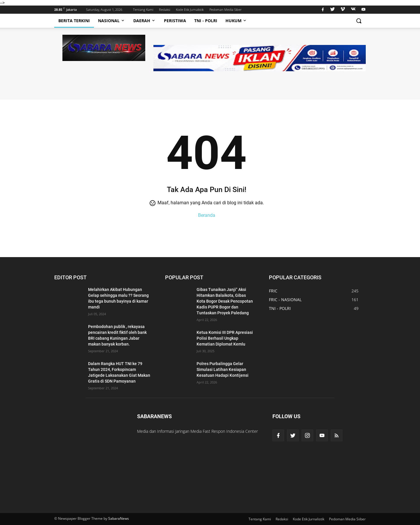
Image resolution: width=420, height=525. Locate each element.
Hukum (236, 21)
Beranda (207, 215)
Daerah (145, 21)
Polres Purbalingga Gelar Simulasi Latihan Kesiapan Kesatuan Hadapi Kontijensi (223, 369)
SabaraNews (119, 518)
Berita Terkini (74, 21)
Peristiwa (175, 21)
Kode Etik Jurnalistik (190, 9)
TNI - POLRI (280, 308)
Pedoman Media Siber (225, 9)
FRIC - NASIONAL (285, 300)
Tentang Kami (143, 9)
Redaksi (164, 9)
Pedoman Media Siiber (347, 519)
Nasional (112, 21)
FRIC (273, 291)
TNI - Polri (206, 21)
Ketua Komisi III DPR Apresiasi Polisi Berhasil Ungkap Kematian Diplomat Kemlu (225, 338)
